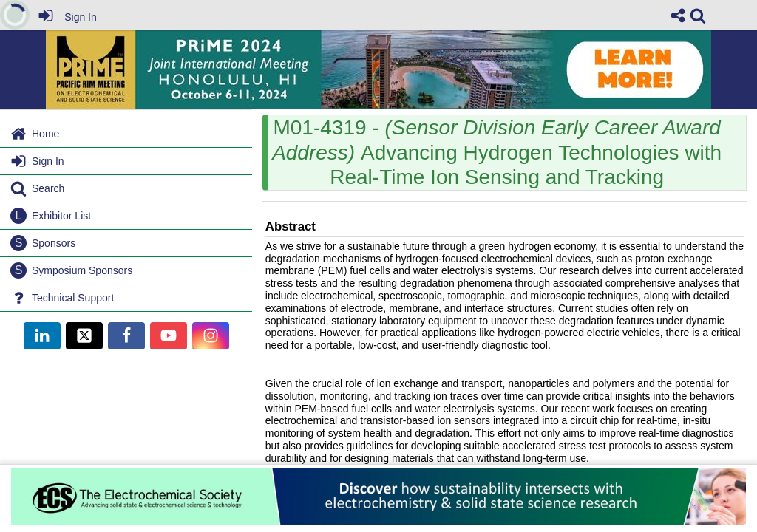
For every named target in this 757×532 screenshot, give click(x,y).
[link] (698, 16)
